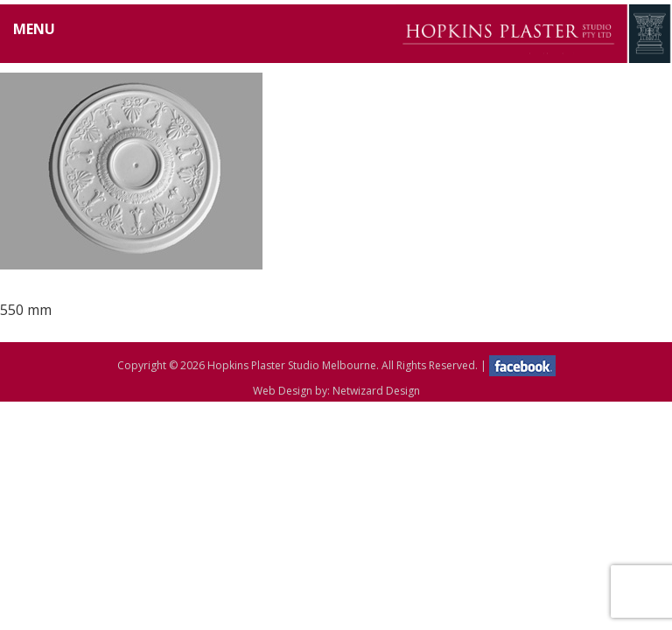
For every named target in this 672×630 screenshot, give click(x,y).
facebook (522, 366)
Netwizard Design (376, 391)
